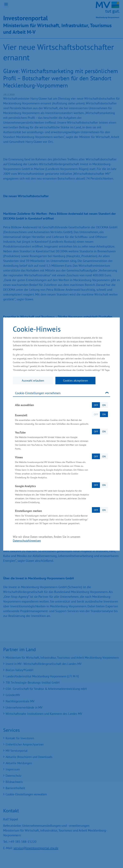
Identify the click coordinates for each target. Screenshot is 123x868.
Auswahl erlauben (33, 381)
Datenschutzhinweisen (27, 541)
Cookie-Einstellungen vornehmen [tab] (38, 393)
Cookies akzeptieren (76, 381)
